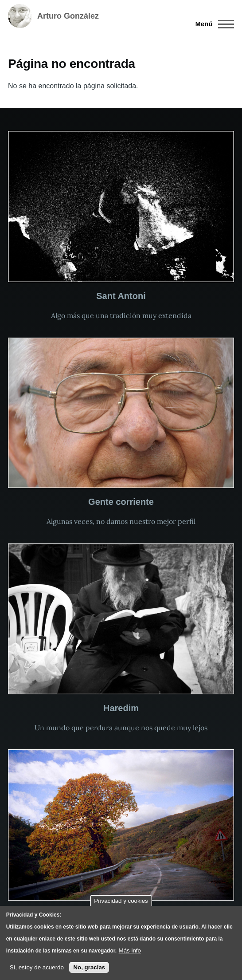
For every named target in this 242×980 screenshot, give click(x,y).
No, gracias (89, 967)
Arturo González (68, 16)
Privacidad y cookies (121, 901)
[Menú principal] (212, 24)
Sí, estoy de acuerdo (37, 967)
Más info (130, 950)
